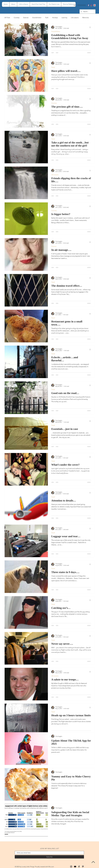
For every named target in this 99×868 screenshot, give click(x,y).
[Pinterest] (95, 5)
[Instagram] (91, 5)
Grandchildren (37, 18)
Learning (64, 18)
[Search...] (87, 11)
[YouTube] (75, 867)
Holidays (55, 18)
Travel (53, 67)
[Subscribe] (49, 857)
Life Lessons (75, 18)
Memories (85, 18)
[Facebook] (88, 5)
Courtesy (17, 18)
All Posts (7, 18)
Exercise (26, 18)
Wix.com (51, 867)
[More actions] (91, 27)
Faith (47, 18)
